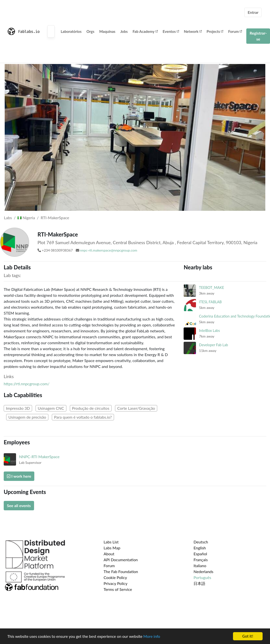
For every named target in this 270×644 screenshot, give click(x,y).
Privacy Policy (116, 583)
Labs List (111, 542)
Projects (215, 31)
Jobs (124, 31)
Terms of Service (118, 589)
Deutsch (201, 542)
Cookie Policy (115, 577)
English (200, 548)
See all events (19, 505)
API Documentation (121, 560)
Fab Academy (145, 31)
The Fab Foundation (121, 571)
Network (193, 31)
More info (152, 637)
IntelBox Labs (209, 331)
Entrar (253, 12)
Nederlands (203, 571)
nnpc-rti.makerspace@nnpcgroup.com (109, 250)
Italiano (200, 566)
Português (202, 577)
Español (200, 554)
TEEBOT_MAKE (212, 288)
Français (201, 560)
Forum (235, 31)
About (109, 554)
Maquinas (107, 31)
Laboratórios (71, 31)
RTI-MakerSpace (55, 218)
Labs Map (112, 548)
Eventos (171, 31)
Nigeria (26, 218)
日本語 (199, 583)
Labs (8, 218)
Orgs (90, 31)
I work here (19, 476)
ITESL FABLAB (210, 302)
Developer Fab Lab (213, 345)
